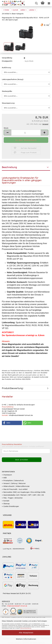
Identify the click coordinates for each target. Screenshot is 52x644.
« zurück (15, 10)
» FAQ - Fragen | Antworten (12, 498)
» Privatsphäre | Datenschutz (13, 480)
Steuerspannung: (8, 103)
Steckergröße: (7, 91)
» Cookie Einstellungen (10, 506)
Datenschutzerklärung (26, 628)
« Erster (6, 10)
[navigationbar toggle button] (49, 3)
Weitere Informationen (26, 639)
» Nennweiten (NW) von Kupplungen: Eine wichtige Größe (24, 492)
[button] (8, 133)
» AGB (4, 478)
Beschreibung (9, 167)
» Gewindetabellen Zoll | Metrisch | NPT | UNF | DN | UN (23, 495)
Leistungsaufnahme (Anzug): (13, 79)
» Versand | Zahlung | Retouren (14, 483)
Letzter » (32, 10)
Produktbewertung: (13, 388)
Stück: (6, 128)
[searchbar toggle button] (36, 3)
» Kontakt (6, 501)
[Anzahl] (26, 133)
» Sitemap (6, 504)
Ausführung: (7, 67)
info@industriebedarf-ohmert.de (17, 606)
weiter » (23, 10)
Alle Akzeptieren (26, 633)
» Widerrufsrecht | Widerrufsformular (16, 486)
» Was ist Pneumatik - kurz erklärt (15, 489)
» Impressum (7, 475)
